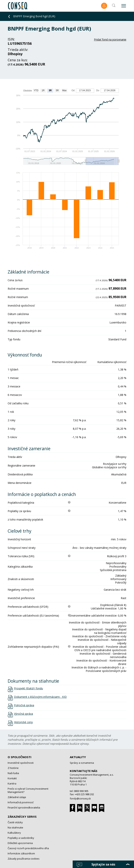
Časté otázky (15, 822)
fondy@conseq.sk (80, 798)
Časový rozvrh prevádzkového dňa (28, 848)
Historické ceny (23, 722)
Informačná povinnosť (21, 802)
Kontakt (12, 778)
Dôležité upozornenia (20, 843)
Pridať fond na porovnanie (110, 39)
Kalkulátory (14, 833)
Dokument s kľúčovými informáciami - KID (40, 697)
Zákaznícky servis (22, 817)
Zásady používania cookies (24, 859)
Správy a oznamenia (82, 763)
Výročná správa (23, 714)
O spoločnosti (20, 757)
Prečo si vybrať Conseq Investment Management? (28, 790)
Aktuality (78, 757)
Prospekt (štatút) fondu (28, 688)
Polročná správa (24, 705)
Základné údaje (17, 797)
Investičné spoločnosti (21, 763)
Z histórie (13, 768)
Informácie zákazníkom (21, 853)
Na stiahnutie (15, 827)
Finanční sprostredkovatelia (24, 807)
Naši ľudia (13, 773)
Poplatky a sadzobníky (21, 838)
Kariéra (12, 783)
